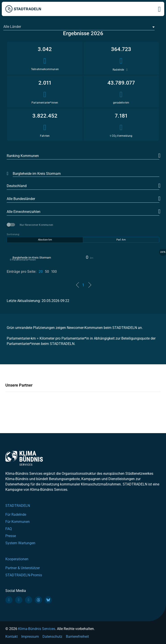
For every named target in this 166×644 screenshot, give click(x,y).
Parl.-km (121, 240)
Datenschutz (52, 637)
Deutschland (17, 186)
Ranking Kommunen (23, 156)
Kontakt (12, 637)
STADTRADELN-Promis (24, 575)
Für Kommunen (18, 522)
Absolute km (45, 240)
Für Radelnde (16, 515)
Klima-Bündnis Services (37, 629)
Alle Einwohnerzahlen (24, 212)
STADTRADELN (18, 506)
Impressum (30, 637)
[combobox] (79, 27)
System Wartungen (20, 543)
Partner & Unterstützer (23, 568)
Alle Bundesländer (21, 199)
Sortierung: (13, 234)
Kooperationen (17, 559)
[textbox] (79, 27)
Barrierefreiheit (77, 637)
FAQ (9, 529)
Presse (11, 536)
